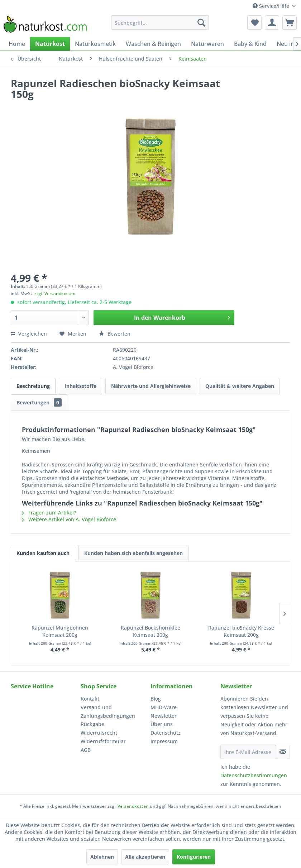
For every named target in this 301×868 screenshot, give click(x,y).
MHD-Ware (164, 707)
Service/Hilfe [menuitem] (272, 6)
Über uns (162, 724)
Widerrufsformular (103, 741)
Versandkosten (133, 806)
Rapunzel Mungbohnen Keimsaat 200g (60, 631)
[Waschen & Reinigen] (153, 44)
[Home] (17, 44)
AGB (86, 750)
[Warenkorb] (290, 23)
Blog (156, 699)
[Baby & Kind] (250, 44)
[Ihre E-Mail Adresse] (248, 752)
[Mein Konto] (272, 23)
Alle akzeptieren (145, 857)
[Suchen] (201, 23)
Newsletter (164, 716)
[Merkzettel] (254, 23)
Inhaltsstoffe (80, 386)
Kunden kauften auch (43, 553)
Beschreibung (33, 386)
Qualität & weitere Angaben (240, 386)
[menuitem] (160, 23)
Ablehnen (102, 857)
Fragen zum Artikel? (49, 513)
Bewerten (115, 334)
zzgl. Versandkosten (55, 293)
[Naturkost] (50, 44)
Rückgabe (92, 724)
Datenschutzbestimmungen (254, 775)
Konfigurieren (194, 857)
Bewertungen (39, 402)
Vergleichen (29, 334)
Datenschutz (166, 733)
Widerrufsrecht (99, 733)
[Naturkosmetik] (95, 44)
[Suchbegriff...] (160, 23)
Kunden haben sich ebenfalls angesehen (133, 553)
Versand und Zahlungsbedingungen (108, 712)
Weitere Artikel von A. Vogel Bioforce (69, 519)
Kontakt (90, 699)
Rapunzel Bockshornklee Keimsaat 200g (150, 631)
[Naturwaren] (207, 44)
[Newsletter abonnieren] (283, 752)
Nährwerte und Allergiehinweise (151, 386)
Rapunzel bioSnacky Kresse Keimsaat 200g (241, 631)
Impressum (164, 741)
